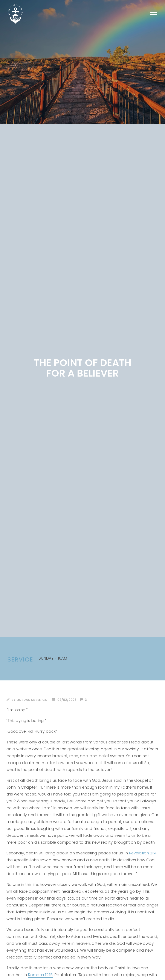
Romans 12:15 (40, 975)
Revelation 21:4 (143, 853)
